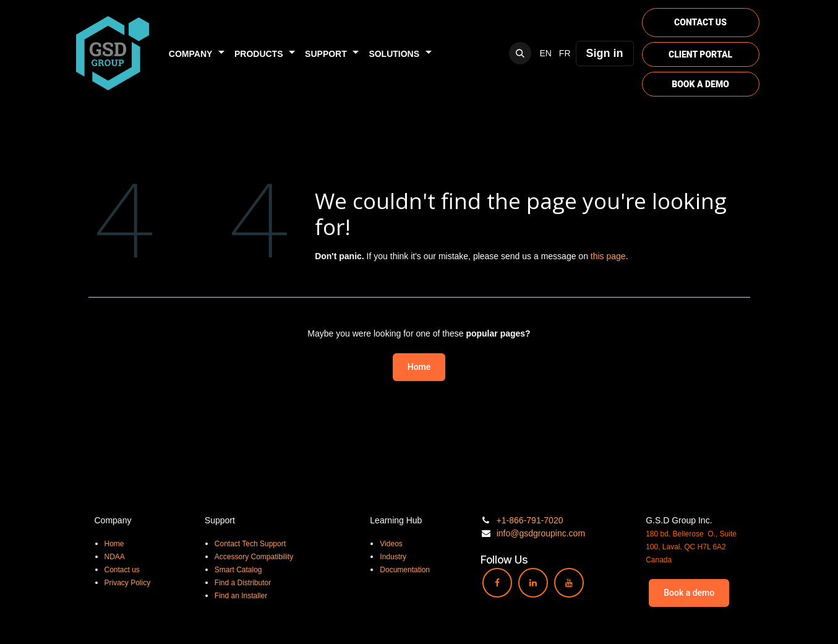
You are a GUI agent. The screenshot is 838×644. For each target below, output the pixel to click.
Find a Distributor (243, 583)
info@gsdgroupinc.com (541, 533)
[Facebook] (497, 583)
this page (608, 256)
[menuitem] (197, 54)
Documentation (405, 570)
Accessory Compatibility (254, 557)
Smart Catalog (238, 570)
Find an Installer (241, 596)
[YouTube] (569, 583)
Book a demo (689, 593)
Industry (393, 557)
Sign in (605, 53)
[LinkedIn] (533, 583)
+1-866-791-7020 (530, 520)
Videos (391, 544)
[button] (520, 53)
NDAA (115, 557)
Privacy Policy (128, 583)
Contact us (122, 570)
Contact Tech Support (250, 544)
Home (419, 367)
